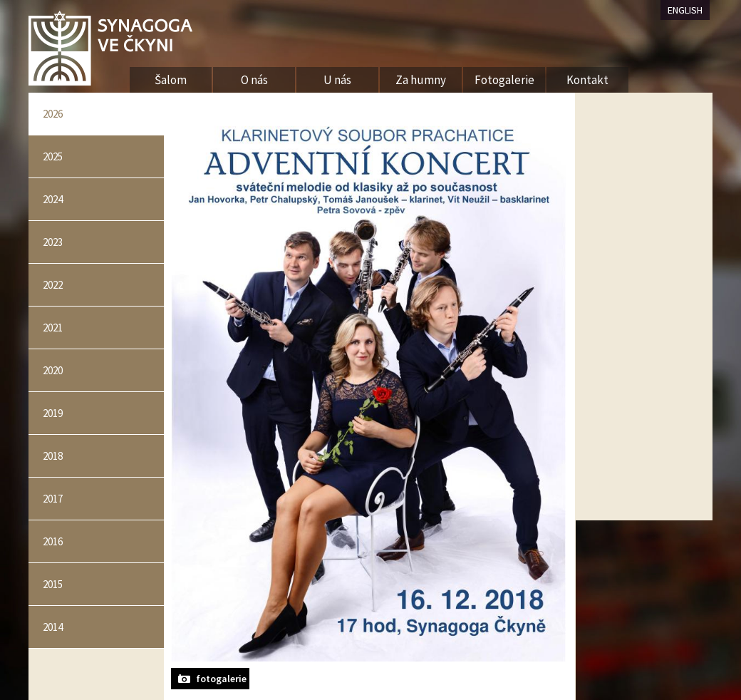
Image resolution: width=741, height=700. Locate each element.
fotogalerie (221, 679)
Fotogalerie (504, 80)
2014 (53, 627)
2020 (53, 370)
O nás (254, 80)
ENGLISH (685, 10)
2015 (53, 584)
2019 (53, 413)
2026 (53, 114)
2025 (53, 156)
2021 (53, 328)
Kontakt (587, 80)
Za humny (421, 80)
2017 (53, 499)
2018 (53, 456)
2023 (53, 242)
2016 (53, 541)
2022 (53, 285)
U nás (337, 80)
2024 (53, 199)
